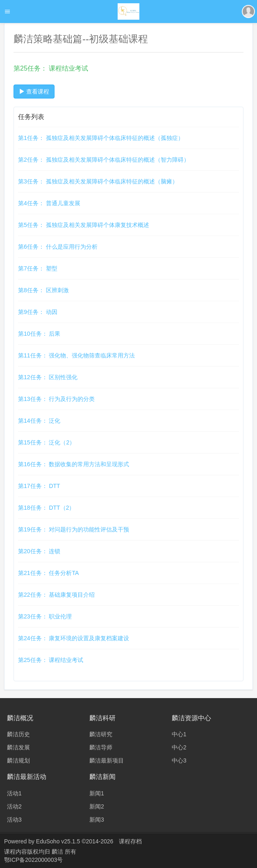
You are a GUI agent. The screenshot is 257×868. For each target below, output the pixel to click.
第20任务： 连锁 (39, 551)
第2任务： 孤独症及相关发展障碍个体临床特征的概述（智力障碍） (104, 160)
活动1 (14, 793)
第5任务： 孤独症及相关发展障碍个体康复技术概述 (84, 225)
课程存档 (130, 841)
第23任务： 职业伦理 (45, 616)
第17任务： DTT (39, 486)
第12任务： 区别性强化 (48, 377)
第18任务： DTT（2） (46, 508)
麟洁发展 (18, 747)
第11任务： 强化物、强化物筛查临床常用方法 (76, 355)
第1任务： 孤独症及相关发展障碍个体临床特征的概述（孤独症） (101, 138)
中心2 (179, 747)
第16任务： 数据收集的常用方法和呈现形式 (74, 464)
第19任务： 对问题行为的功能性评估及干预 (74, 529)
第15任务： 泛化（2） (47, 442)
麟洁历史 (18, 734)
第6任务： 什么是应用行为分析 (58, 247)
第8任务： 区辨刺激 (43, 290)
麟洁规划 (18, 760)
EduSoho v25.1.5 (58, 841)
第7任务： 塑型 (38, 268)
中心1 (179, 734)
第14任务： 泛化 (39, 421)
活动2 (14, 806)
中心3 (179, 760)
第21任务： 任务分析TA (48, 573)
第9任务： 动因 (38, 312)
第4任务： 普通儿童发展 (49, 203)
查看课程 (34, 92)
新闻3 (97, 820)
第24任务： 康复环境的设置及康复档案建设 (74, 638)
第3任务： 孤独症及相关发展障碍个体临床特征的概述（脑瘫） (98, 181)
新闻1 (97, 793)
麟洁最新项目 (107, 760)
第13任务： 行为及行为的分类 (56, 399)
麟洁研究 (101, 734)
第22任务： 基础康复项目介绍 (56, 595)
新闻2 (97, 806)
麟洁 (58, 852)
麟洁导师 (101, 747)
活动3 (14, 820)
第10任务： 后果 (39, 334)
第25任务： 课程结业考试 (51, 660)
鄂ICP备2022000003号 (33, 860)
